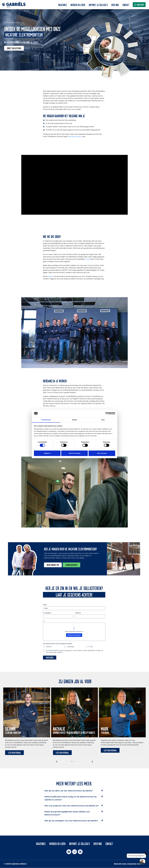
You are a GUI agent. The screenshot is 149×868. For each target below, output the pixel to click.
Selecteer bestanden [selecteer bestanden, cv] (74, 635)
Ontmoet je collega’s (98, 5)
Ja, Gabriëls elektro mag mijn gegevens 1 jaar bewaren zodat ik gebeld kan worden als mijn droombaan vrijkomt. (74, 651)
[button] (57, 762)
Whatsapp (71, 647)
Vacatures (62, 5)
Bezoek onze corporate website (129, 864)
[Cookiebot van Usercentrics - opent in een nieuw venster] (107, 413)
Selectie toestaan (75, 453)
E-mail (91, 647)
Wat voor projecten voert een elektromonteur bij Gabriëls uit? (72, 806)
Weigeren (47, 453)
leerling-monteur (75, 137)
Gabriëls (51, 276)
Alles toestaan (102, 453)
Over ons (115, 5)
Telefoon (78, 613)
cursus (88, 259)
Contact (126, 5)
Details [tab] (74, 420)
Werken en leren (78, 5)
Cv (44, 621)
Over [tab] (103, 420)
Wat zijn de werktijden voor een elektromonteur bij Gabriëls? (71, 821)
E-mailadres (47, 613)
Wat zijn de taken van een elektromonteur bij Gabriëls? (69, 791)
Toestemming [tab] (46, 420)
